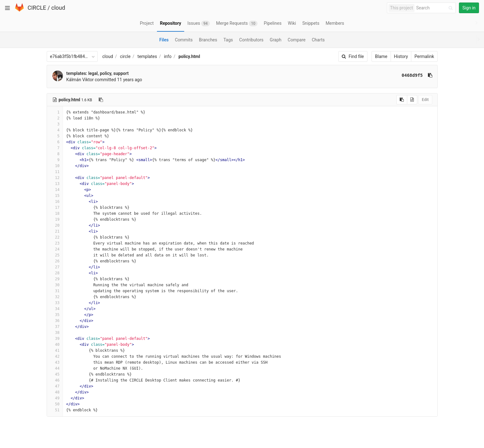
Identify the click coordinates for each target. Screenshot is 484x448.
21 (55, 231)
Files (164, 40)
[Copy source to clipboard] (402, 100)
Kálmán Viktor (80, 80)
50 (55, 404)
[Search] (435, 8)
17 (55, 208)
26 (55, 261)
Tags (228, 40)
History (401, 56)
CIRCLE (37, 8)
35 (55, 315)
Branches (208, 40)
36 (55, 321)
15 (55, 196)
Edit (425, 100)
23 (55, 243)
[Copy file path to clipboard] (101, 100)
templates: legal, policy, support (98, 73)
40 (55, 345)
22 (55, 237)
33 (55, 303)
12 (55, 178)
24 (55, 249)
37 (55, 327)
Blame (381, 56)
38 (55, 333)
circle (125, 56)
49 (55, 398)
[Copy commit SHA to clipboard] (430, 75)
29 (55, 279)
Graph (276, 40)
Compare (297, 40)
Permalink (424, 56)
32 (55, 297)
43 (55, 362)
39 (55, 339)
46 (55, 380)
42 (55, 356)
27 (55, 267)
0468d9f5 (412, 75)
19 (55, 219)
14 (55, 190)
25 (55, 255)
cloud (58, 8)
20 (55, 225)
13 (55, 184)
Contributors (252, 40)
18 (55, 213)
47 (55, 386)
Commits (184, 40)
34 (55, 309)
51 (55, 410)
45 (55, 374)
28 (55, 273)
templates (147, 56)
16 (55, 202)
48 (55, 392)
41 (55, 350)
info (168, 56)
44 (55, 368)
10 (55, 166)
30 (55, 285)
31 (55, 291)
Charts (318, 40)
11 (55, 172)
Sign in (469, 8)
